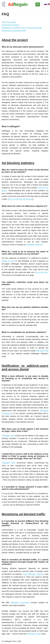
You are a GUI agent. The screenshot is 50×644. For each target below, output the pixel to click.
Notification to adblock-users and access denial (22, 28)
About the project (9, 22)
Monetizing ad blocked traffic (14, 31)
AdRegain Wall (42, 351)
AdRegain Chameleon (20, 603)
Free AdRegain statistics (33, 574)
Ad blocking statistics (11, 25)
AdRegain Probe (34, 634)
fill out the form (41, 272)
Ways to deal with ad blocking (20, 199)
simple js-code (8, 261)
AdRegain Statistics (34, 245)
